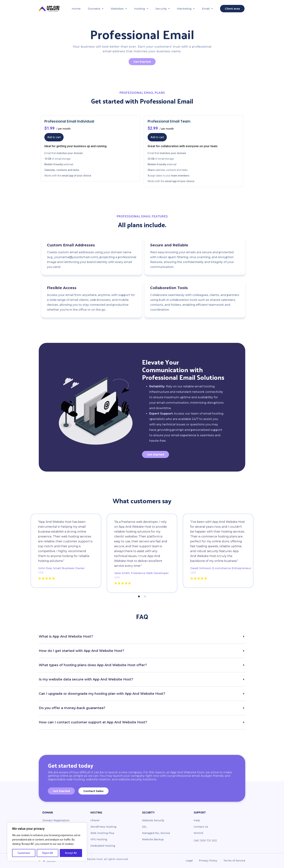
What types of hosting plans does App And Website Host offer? (93, 665)
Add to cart (54, 137)
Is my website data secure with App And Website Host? (86, 679)
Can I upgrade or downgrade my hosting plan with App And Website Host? (102, 694)
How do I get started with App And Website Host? (81, 651)
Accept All (71, 853)
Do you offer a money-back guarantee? (72, 708)
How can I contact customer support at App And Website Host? (93, 722)
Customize (24, 853)
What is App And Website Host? (66, 636)
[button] (139, 596)
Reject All (48, 853)
